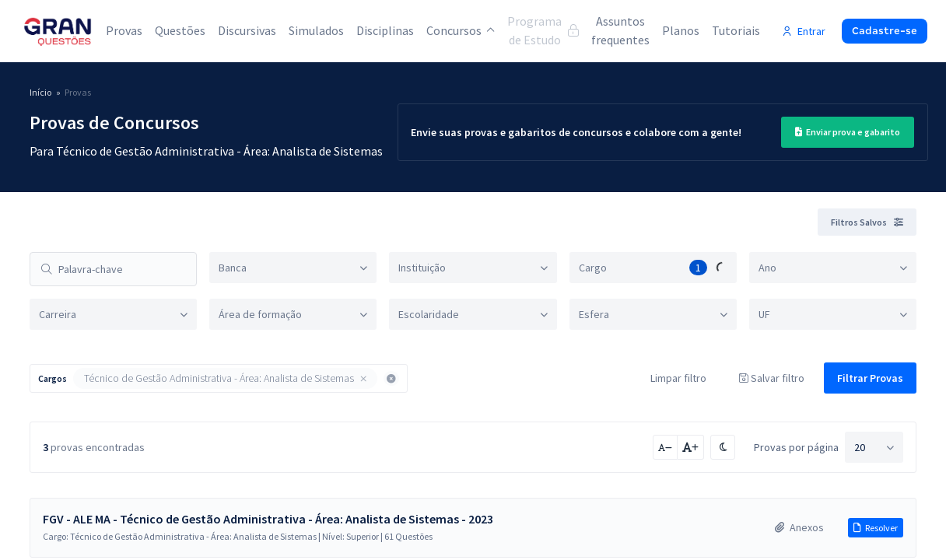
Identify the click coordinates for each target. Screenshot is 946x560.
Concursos (461, 30)
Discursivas (247, 30)
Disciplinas (385, 30)
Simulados (316, 30)
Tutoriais (736, 30)
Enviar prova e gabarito (848, 132)
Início (40, 92)
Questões (180, 30)
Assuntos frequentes (620, 30)
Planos (681, 30)
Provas (124, 30)
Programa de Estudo (543, 30)
